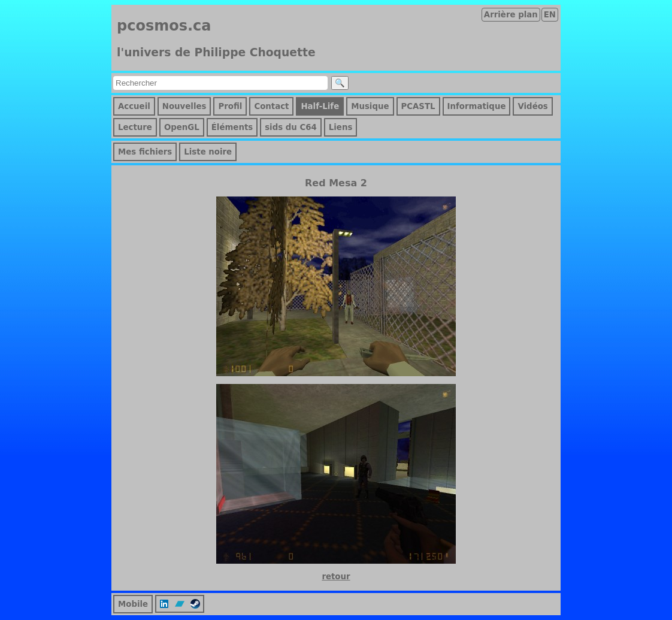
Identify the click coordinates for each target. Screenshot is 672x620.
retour (336, 577)
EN (550, 15)
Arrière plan (511, 15)
